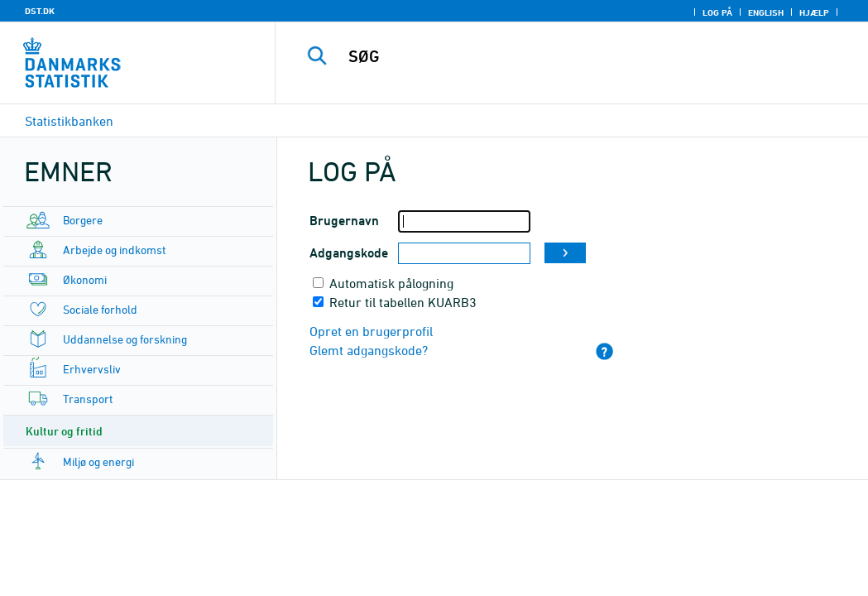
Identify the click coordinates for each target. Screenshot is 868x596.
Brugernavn (344, 221)
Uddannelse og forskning (125, 339)
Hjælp (814, 12)
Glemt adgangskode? (369, 350)
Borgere (83, 220)
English (766, 12)
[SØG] (576, 56)
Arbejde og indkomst (114, 250)
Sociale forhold (100, 309)
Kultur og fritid (64, 431)
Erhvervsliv (92, 369)
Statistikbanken (69, 121)
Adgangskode (349, 253)
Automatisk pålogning (391, 283)
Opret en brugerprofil (371, 331)
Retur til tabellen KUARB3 (403, 302)
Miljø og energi (98, 461)
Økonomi (85, 279)
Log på (717, 12)
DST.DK (40, 11)
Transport (88, 399)
